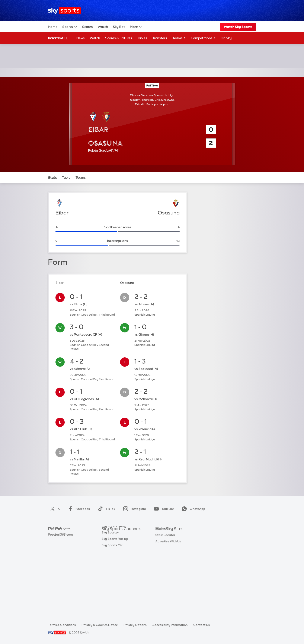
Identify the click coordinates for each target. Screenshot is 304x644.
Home (53, 27)
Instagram (134, 509)
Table (66, 178)
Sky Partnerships (167, 567)
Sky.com (162, 535)
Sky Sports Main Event (117, 535)
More (136, 27)
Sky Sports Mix (112, 605)
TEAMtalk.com (59, 548)
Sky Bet (119, 27)
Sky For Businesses (169, 561)
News (81, 38)
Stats (52, 178)
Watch (103, 27)
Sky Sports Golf (113, 561)
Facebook (78, 509)
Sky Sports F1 (111, 567)
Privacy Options (135, 625)
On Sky (226, 38)
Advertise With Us (168, 586)
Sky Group (163, 555)
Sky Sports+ (110, 592)
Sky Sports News (114, 586)
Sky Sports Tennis (114, 574)
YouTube (163, 509)
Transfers (160, 38)
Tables (142, 38)
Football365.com (60, 555)
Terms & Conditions (62, 625)
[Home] (64, 11)
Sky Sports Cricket (115, 555)
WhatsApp (193, 509)
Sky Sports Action (114, 580)
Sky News (162, 542)
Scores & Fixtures (119, 38)
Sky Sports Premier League (121, 542)
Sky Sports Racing (115, 599)
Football (58, 38)
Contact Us (201, 625)
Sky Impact (163, 574)
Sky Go (160, 548)
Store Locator (165, 580)
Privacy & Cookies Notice (100, 625)
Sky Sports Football (116, 548)
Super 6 (53, 542)
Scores (87, 27)
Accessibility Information (170, 625)
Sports (70, 27)
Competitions (203, 38)
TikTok (106, 509)
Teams (179, 38)
